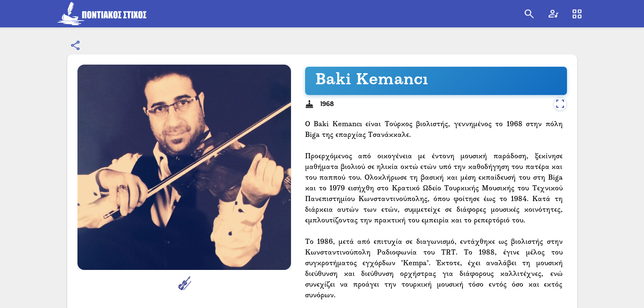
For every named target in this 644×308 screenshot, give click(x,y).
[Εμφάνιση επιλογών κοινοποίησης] (76, 46)
